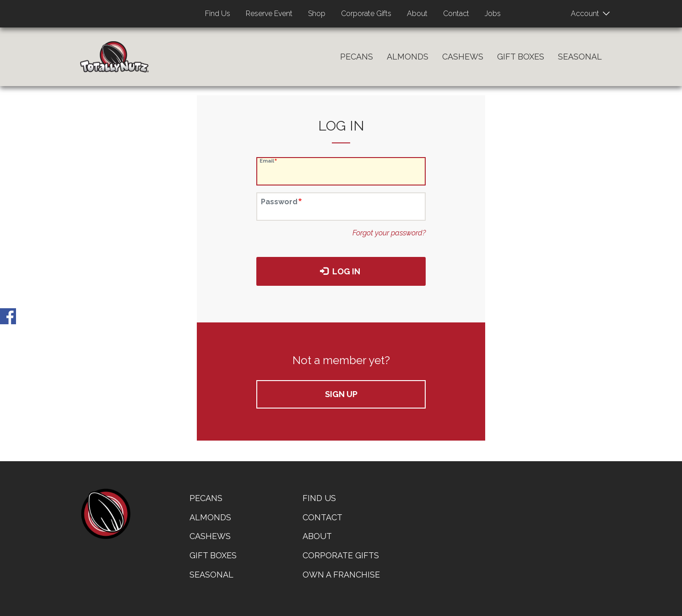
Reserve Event (269, 14)
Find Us (218, 14)
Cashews (463, 57)
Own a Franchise (341, 575)
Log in (340, 271)
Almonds (408, 57)
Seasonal (580, 57)
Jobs (493, 14)
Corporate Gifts (366, 14)
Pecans (357, 57)
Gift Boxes (521, 57)
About (417, 14)
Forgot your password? (389, 233)
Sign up (341, 394)
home (105, 514)
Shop (317, 14)
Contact (456, 14)
